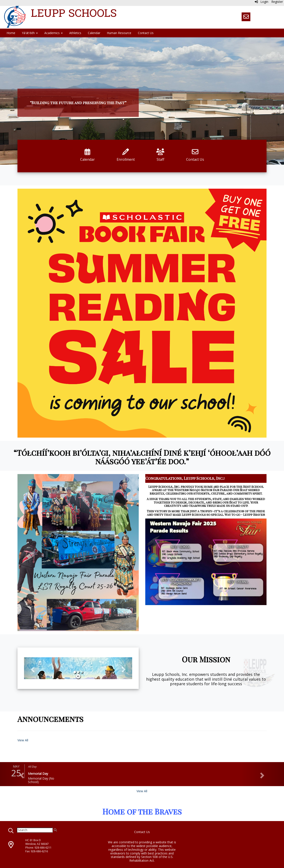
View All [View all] (142, 791)
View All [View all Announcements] (23, 740)
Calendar (94, 33)
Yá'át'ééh (30, 33)
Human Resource (119, 33)
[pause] (78, 676)
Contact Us (146, 33)
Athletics (75, 33)
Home (11, 33)
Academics (54, 33)
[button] (32, 668)
